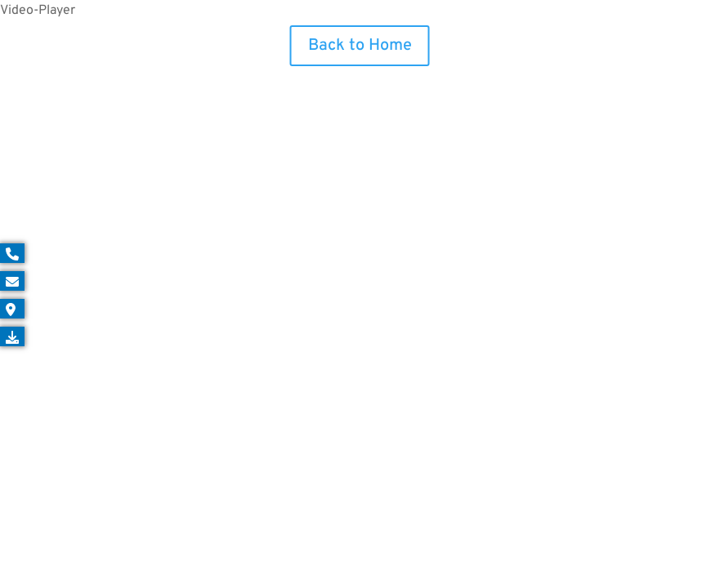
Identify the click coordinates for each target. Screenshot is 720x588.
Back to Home (360, 46)
